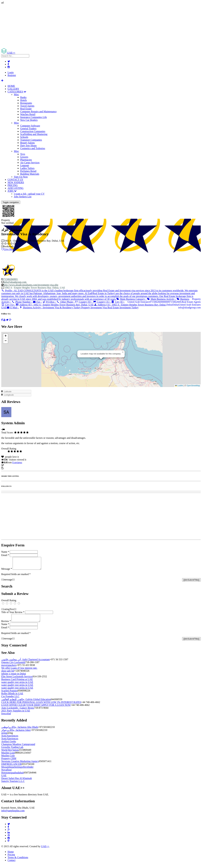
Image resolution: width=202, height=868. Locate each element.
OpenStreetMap (193, 386)
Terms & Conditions (18, 861)
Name (5, 552)
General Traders (28, 129)
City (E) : (118, 302)
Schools (24, 137)
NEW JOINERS (16, 182)
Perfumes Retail (28, 171)
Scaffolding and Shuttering (34, 134)
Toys (23, 154)
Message (7, 571)
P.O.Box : (49, 302)
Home (11, 855)
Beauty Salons (27, 143)
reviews (17, 462)
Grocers (24, 157)
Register (12, 75)
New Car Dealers (29, 120)
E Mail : (13, 308)
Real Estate (26, 109)
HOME (11, 86)
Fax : (37, 302)
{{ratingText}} (9, 612)
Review (6, 625)
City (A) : (8, 305)
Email (5, 555)
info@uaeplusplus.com (13, 814)
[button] (123, 352)
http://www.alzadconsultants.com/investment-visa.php (31, 285)
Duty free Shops (28, 146)
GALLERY (13, 89)
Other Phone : (66, 302)
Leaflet (179, 386)
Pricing (11, 858)
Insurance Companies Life (34, 117)
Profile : (99, 295)
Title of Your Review (13, 615)
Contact (12, 864)
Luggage (25, 165)
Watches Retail (28, 114)
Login (11, 72)
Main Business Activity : (162, 299)
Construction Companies (33, 131)
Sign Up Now (21, 177)
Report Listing (11, 468)
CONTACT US (15, 180)
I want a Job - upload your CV (29, 194)
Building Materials (30, 174)
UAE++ (45, 850)
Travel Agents (27, 106)
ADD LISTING (16, 188)
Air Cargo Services (30, 163)
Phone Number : (22, 302)
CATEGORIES (17, 92)
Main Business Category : (131, 299)
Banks (23, 97)
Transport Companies (31, 140)
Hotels (24, 100)
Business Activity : (79, 308)
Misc (16, 94)
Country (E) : (84, 302)
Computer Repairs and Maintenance (38, 111)
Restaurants (26, 103)
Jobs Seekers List (23, 197)
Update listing (12, 465)
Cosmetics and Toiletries (33, 148)
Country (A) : (102, 302)
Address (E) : (55, 305)
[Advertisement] (96, 26)
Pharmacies (26, 160)
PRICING (13, 185)
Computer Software (30, 126)
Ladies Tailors (27, 168)
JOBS (12, 191)
